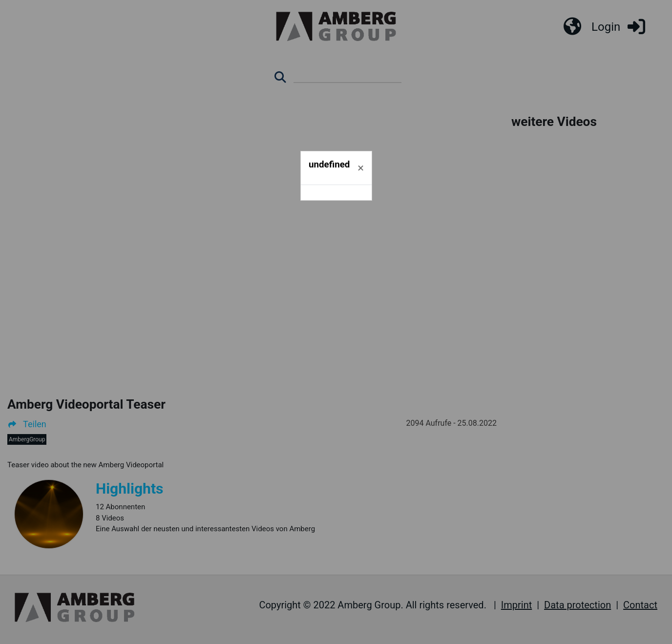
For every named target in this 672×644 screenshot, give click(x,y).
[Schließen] (361, 168)
